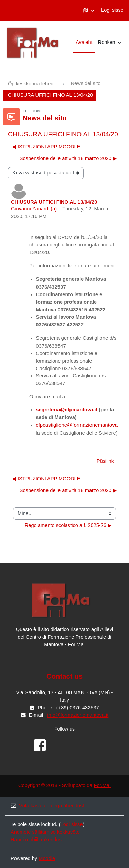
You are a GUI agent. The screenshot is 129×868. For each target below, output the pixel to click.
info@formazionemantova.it (78, 715)
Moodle (47, 858)
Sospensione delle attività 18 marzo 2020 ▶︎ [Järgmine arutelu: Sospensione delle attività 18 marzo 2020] (68, 158)
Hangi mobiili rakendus (36, 840)
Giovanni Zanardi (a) (34, 209)
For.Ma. (102, 785)
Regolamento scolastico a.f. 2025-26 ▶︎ (68, 525)
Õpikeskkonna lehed (31, 84)
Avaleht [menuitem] (84, 42)
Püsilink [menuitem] (105, 461)
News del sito (85, 83)
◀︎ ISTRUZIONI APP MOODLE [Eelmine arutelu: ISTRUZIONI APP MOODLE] (46, 147)
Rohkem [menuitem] (107, 42)
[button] (89, 10)
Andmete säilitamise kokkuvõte (45, 832)
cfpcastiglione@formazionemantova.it (79, 425)
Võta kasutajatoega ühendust (47, 806)
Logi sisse (112, 10)
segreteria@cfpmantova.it (67, 410)
